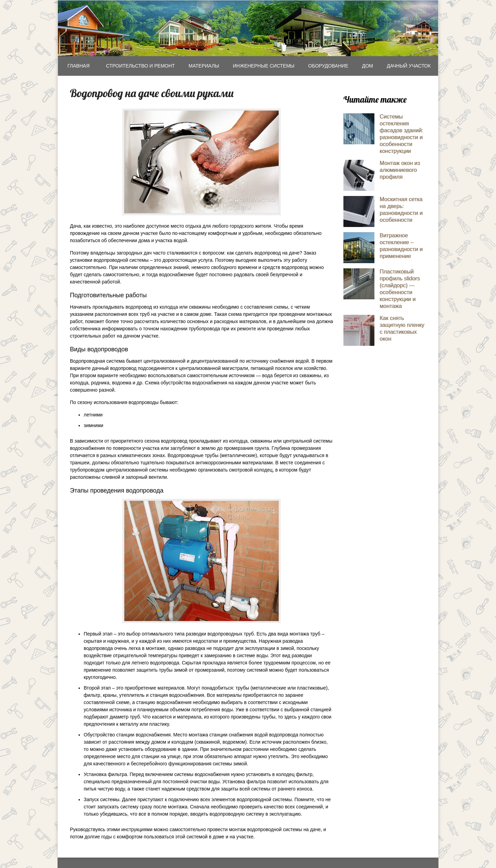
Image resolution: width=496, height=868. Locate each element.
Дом (368, 66)
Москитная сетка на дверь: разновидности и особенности (401, 210)
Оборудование (328, 66)
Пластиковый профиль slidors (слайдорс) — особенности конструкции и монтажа (400, 289)
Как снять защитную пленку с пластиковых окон (402, 328)
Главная (79, 66)
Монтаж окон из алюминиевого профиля (400, 170)
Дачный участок (409, 66)
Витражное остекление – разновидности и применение (401, 246)
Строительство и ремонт (141, 66)
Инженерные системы (264, 66)
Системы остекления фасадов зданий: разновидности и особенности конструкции (401, 134)
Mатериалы (204, 66)
